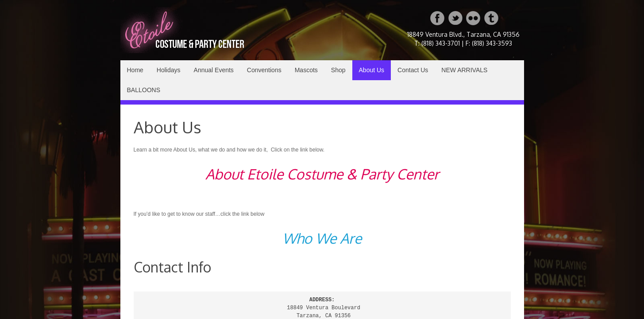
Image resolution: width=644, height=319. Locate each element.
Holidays (169, 70)
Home (135, 70)
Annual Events (214, 70)
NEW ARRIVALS (464, 70)
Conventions (264, 70)
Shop (338, 70)
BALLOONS (144, 90)
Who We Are (322, 238)
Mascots (306, 70)
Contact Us (413, 70)
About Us (372, 70)
